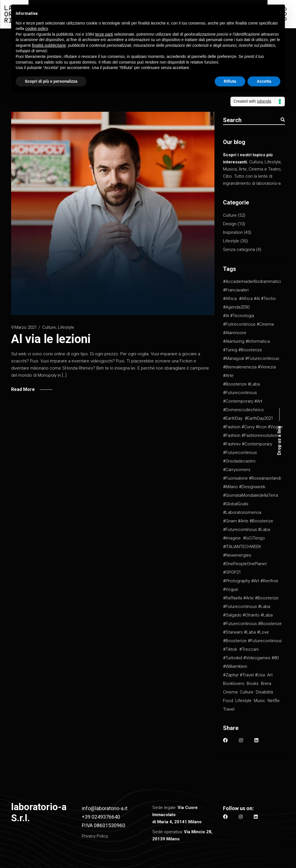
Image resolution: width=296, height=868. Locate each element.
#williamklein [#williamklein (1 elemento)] (235, 666)
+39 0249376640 (101, 817)
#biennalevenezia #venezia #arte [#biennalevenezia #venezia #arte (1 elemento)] (249, 371)
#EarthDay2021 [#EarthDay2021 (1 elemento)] (259, 418)
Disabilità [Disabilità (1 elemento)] (264, 692)
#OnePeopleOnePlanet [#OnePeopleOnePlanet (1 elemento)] (245, 564)
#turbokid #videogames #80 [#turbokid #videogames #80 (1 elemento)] (251, 658)
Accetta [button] (264, 81)
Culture (49, 327)
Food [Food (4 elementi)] (228, 701)
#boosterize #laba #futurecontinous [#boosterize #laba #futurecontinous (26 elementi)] (241, 388)
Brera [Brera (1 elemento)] (266, 684)
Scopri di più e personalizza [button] (51, 81)
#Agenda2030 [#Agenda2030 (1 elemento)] (236, 307)
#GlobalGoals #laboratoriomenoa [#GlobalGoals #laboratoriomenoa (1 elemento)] (242, 508)
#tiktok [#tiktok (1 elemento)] (230, 649)
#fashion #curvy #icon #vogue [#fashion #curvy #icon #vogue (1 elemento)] (253, 427)
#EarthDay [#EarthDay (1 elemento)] (233, 418)
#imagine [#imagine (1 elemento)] (232, 538)
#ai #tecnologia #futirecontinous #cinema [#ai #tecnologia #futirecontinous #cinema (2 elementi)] (248, 320)
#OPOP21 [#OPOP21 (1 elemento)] (232, 572)
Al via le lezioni (51, 339)
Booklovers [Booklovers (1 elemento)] (234, 684)
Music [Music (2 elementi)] (259, 701)
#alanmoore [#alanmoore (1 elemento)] (235, 333)
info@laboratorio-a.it (105, 808)
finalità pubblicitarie (49, 45)
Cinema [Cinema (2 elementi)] (230, 692)
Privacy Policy (95, 836)
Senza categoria (239, 250)
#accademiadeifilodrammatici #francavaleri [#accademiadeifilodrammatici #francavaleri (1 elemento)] (252, 286)
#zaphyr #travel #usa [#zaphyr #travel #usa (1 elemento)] (244, 675)
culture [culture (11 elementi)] (247, 692)
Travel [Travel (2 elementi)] (229, 709)
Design (230, 224)
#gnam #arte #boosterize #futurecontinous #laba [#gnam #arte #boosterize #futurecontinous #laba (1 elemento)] (248, 525)
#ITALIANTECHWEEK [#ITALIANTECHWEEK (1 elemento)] (242, 547)
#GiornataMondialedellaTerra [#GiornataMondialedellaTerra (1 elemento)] (251, 495)
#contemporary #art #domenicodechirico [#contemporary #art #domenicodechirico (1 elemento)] (243, 405)
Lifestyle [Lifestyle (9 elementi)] (243, 701)
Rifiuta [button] (230, 81)
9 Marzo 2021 (24, 327)
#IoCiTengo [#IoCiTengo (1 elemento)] (254, 538)
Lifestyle (66, 327)
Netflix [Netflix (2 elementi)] (273, 701)
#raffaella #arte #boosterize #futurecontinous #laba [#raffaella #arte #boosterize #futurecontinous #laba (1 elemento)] (251, 602)
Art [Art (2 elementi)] (270, 675)
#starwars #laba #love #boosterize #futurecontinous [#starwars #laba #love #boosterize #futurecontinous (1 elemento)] (252, 636)
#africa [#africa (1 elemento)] (230, 299)
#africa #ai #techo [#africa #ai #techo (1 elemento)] (257, 299)
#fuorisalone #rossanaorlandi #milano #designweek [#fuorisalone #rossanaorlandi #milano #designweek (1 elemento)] (252, 482)
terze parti (104, 34)
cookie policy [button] (36, 29)
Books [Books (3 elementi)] (253, 684)
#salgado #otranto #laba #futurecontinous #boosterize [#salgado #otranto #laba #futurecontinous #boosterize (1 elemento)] (252, 619)
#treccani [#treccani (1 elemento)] (249, 649)
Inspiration (233, 232)
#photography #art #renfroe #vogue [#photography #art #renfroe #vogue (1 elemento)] (251, 585)
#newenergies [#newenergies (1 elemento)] (237, 555)
